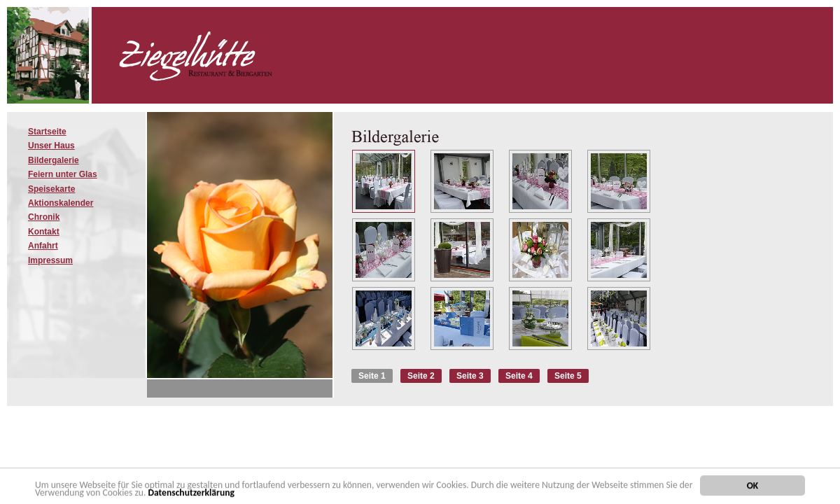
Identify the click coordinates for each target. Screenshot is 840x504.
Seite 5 (568, 376)
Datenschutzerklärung (191, 494)
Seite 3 (470, 376)
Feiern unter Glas (63, 174)
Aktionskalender (61, 203)
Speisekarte (51, 189)
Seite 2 (421, 376)
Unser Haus (51, 146)
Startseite (47, 132)
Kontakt (44, 232)
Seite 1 (372, 376)
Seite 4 (519, 376)
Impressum (50, 260)
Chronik (44, 217)
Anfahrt (43, 246)
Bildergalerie (54, 160)
